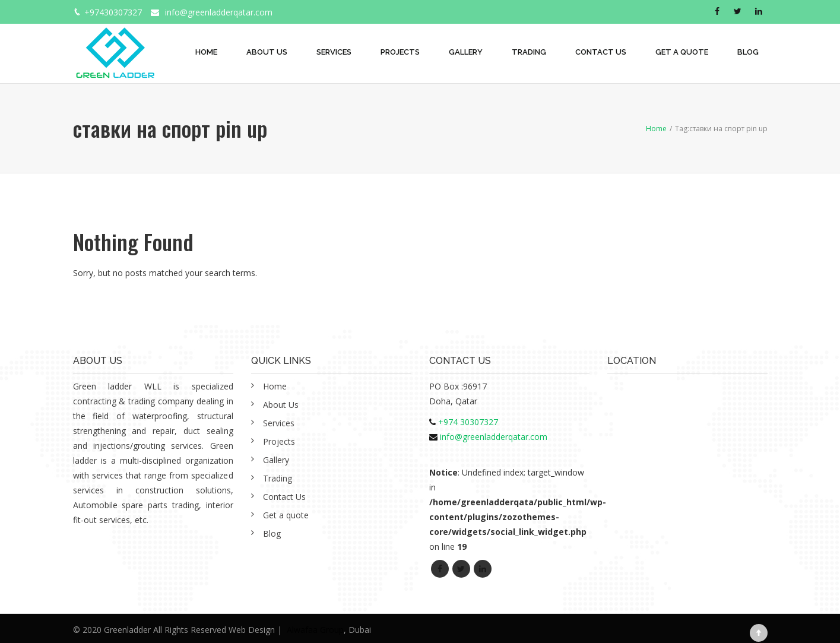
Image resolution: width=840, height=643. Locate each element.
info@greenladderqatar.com (219, 12)
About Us (267, 52)
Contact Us (601, 52)
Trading (529, 52)
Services (334, 52)
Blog (748, 52)
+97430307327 (113, 12)
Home (206, 52)
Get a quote (682, 52)
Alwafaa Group (315, 630)
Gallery (466, 52)
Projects (400, 52)
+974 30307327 (468, 422)
